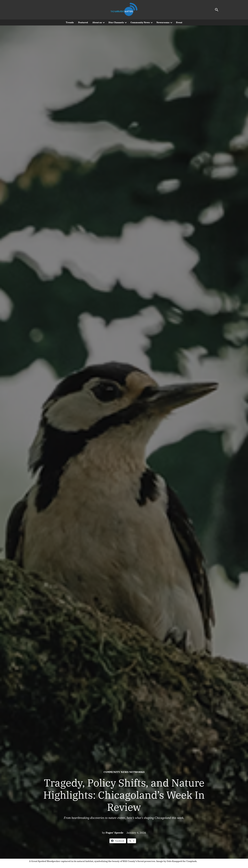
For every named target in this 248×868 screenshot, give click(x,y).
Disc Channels (116, 22)
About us (97, 22)
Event (179, 22)
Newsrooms (163, 22)
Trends (70, 22)
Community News (140, 22)
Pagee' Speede (115, 833)
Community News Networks (124, 772)
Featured (83, 22)
